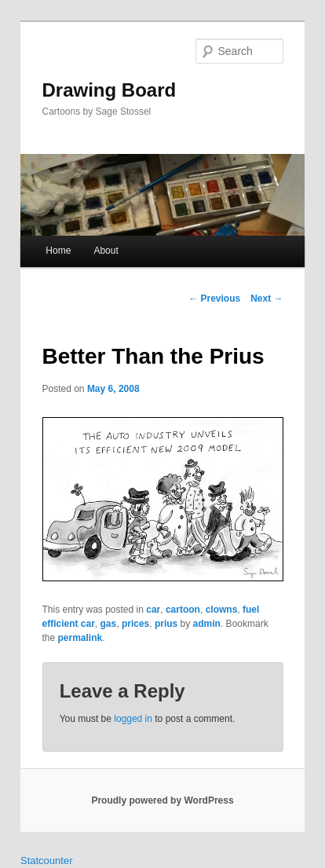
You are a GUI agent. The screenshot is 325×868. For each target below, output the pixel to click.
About (106, 251)
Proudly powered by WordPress (162, 800)
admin (207, 624)
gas (109, 624)
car (153, 610)
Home (58, 251)
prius (166, 624)
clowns (222, 610)
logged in (133, 719)
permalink (80, 638)
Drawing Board (110, 90)
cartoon (183, 610)
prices (135, 624)
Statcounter (47, 861)
